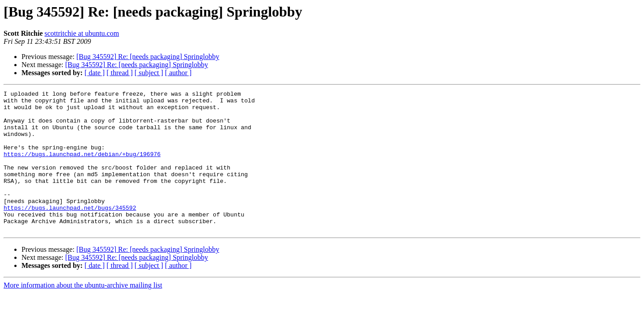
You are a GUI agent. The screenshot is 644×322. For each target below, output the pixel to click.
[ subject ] (149, 73)
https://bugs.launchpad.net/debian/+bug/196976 (82, 167)
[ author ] (178, 73)
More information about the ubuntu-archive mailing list (83, 313)
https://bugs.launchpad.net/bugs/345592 (70, 232)
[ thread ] (120, 73)
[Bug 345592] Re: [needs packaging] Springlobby (148, 57)
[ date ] (95, 73)
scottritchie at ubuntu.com (82, 33)
